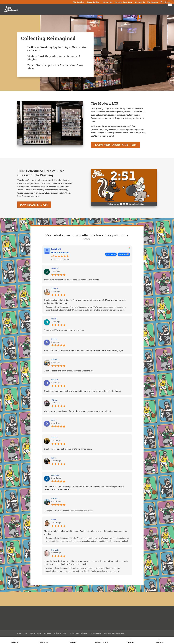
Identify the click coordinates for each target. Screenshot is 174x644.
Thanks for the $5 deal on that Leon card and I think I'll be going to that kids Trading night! (84, 350)
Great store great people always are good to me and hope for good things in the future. (82, 391)
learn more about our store (115, 145)
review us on (123, 254)
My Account (159, 642)
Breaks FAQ (96, 633)
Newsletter (73, 642)
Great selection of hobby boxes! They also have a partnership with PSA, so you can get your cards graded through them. (85, 301)
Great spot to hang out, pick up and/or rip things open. (68, 449)
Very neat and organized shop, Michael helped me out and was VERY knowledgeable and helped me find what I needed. (84, 488)
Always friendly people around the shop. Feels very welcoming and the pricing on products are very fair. (86, 533)
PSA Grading (14, 642)
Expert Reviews (43, 642)
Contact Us (131, 642)
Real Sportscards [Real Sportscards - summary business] (60, 253)
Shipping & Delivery (79, 633)
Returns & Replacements (115, 633)
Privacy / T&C (60, 633)
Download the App (34, 205)
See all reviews (111, 254)
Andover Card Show (101, 642)
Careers (48, 633)
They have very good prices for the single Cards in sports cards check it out (77, 411)
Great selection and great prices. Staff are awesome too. (69, 371)
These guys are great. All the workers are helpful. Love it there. (72, 280)
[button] (170, 4)
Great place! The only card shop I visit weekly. (64, 330)
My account (36, 633)
